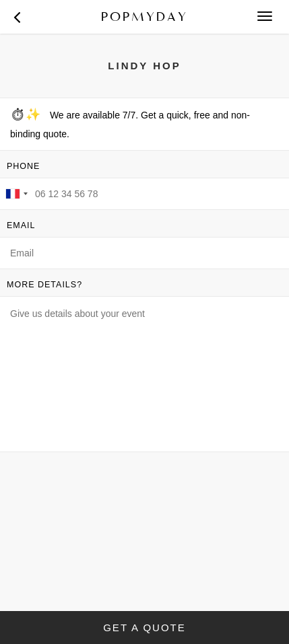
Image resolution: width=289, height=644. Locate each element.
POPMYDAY (144, 16)
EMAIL (21, 225)
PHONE (23, 166)
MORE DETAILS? (44, 285)
